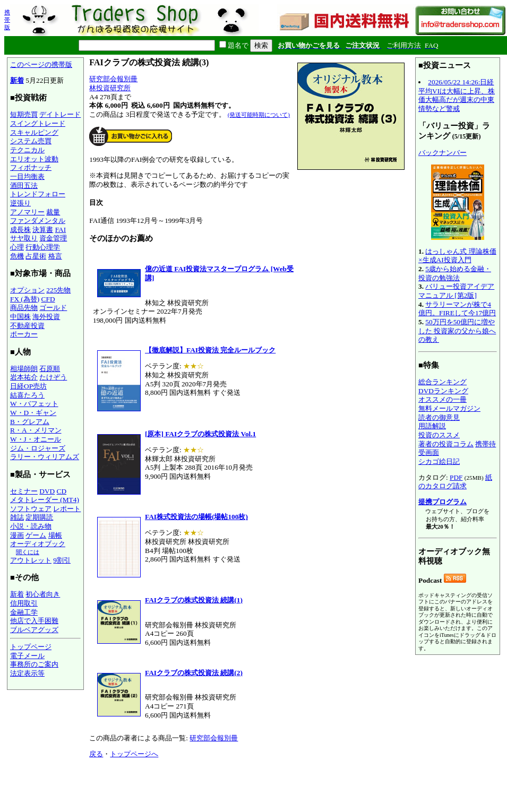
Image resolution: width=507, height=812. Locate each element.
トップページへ (134, 754)
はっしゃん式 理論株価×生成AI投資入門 (457, 256)
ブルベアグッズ (34, 630)
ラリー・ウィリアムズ (45, 457)
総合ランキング (442, 382)
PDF (456, 477)
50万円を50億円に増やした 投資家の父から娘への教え (457, 331)
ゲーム (36, 535)
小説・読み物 (31, 526)
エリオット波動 (34, 159)
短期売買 (24, 114)
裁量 (53, 212)
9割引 (62, 560)
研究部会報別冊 (113, 79)
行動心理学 (43, 247)
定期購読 (39, 517)
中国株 (20, 317)
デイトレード (60, 114)
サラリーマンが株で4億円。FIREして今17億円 (457, 309)
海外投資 (46, 317)
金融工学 (24, 612)
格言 (55, 256)
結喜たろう (27, 395)
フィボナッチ (31, 167)
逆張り (20, 203)
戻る (96, 754)
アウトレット (31, 560)
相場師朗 (24, 369)
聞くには (28, 552)
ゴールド (53, 308)
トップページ (31, 647)
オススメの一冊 (442, 399)
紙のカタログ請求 (455, 482)
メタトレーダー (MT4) (45, 500)
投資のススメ (439, 435)
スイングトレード (38, 123)
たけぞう (53, 377)
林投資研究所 (110, 88)
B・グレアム (30, 422)
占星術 (36, 256)
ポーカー (24, 334)
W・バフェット (34, 404)
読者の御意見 (439, 417)
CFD (48, 299)
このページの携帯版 (41, 64)
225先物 (58, 290)
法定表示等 (27, 673)
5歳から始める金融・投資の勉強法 (455, 273)
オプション (27, 290)
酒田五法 (24, 185)
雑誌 (17, 517)
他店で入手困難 (34, 621)
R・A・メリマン (36, 430)
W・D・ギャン (33, 413)
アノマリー (27, 212)
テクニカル (27, 150)
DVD (47, 491)
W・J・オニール (36, 439)
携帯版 (7, 20)
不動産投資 (27, 326)
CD (62, 491)
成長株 (20, 230)
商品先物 (24, 308)
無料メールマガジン (449, 408)
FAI (61, 230)
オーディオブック (38, 544)
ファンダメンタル (38, 221)
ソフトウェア (31, 509)
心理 (17, 247)
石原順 (50, 369)
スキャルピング (34, 132)
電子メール (27, 656)
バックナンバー (442, 153)
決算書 (43, 230)
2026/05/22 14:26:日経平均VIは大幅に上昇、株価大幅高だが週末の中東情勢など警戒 (457, 95)
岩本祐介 (24, 377)
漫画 (17, 535)
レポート (67, 509)
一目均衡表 (27, 176)
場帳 (55, 535)
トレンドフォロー (38, 194)
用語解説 (432, 426)
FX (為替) (25, 299)
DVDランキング (443, 391)
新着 (17, 80)
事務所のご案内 (34, 664)
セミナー (24, 491)
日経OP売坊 (28, 386)
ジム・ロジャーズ (38, 448)
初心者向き (43, 594)
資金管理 (53, 238)
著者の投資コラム (446, 444)
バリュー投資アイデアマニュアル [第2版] (456, 291)
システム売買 (31, 141)
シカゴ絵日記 (439, 461)
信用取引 (24, 603)
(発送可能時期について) (259, 115)
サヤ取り (24, 238)
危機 (17, 256)
